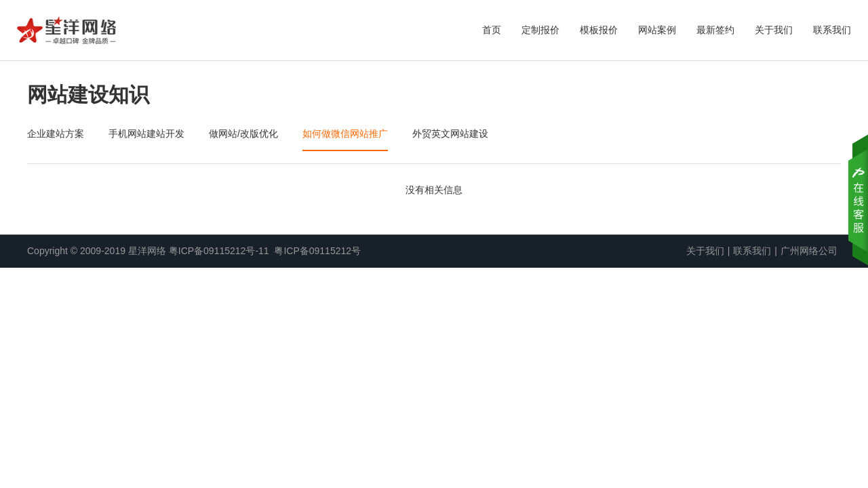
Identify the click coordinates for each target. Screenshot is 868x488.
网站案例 (657, 30)
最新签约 (715, 30)
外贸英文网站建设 (450, 134)
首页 (492, 30)
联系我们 (832, 30)
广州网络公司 (809, 251)
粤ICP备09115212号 (317, 251)
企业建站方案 (56, 134)
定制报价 (540, 30)
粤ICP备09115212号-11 (219, 251)
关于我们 (774, 30)
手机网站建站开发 (146, 134)
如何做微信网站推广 (345, 134)
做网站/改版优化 (243, 134)
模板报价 (599, 30)
